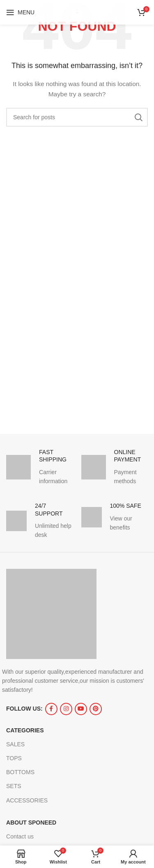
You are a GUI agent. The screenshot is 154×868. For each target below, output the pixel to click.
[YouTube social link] (81, 709)
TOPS (14, 758)
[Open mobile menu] (20, 12)
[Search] (77, 117)
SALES (15, 744)
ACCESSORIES (27, 800)
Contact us (20, 836)
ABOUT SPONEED (31, 823)
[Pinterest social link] (96, 709)
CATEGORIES (25, 730)
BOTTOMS (20, 772)
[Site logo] (77, 12)
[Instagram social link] (66, 709)
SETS (14, 786)
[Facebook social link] (51, 709)
